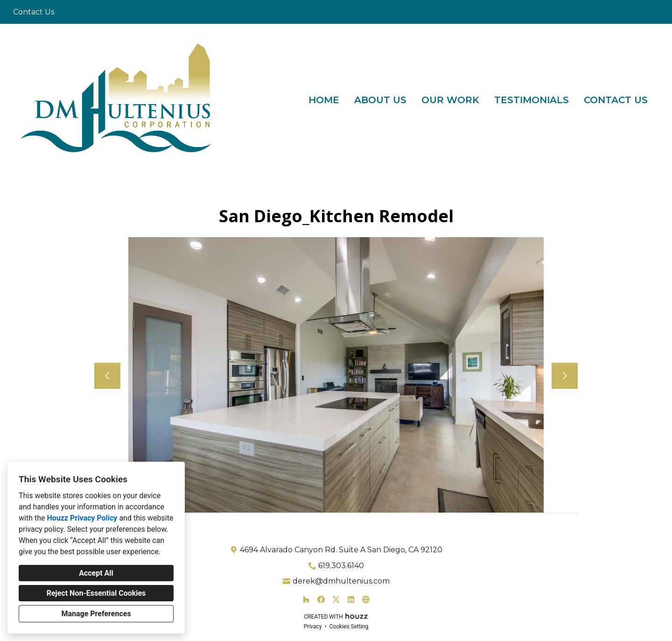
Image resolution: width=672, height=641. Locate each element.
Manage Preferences (96, 614)
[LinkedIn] (351, 599)
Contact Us (616, 100)
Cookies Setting (349, 627)
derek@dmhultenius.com (341, 581)
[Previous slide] (107, 376)
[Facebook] (321, 599)
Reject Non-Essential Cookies (96, 593)
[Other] (366, 599)
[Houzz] (306, 599)
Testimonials (532, 100)
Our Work (450, 100)
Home (324, 100)
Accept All (96, 573)
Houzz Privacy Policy (82, 518)
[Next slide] (565, 376)
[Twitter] (336, 599)
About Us (380, 100)
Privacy (313, 627)
